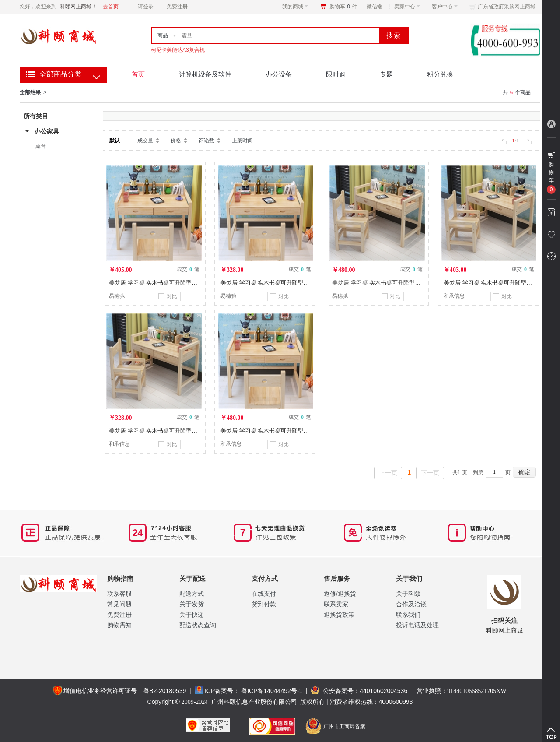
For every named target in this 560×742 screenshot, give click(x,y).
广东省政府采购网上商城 (507, 7)
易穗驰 (117, 296)
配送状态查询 (198, 625)
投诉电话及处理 (417, 625)
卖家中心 (407, 7)
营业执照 (461, 691)
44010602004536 (383, 691)
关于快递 (192, 615)
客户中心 (445, 7)
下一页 (430, 473)
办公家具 (47, 131)
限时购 (336, 74)
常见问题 (119, 604)
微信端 (374, 7)
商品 (163, 35)
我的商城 (295, 7)
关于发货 (192, 604)
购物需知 (119, 625)
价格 (176, 141)
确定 (525, 472)
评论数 (206, 141)
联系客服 (119, 594)
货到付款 (264, 604)
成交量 (145, 141)
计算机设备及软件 (205, 74)
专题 (386, 74)
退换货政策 (339, 615)
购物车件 (343, 7)
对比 (168, 296)
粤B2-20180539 (164, 691)
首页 (138, 74)
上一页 (388, 473)
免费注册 (177, 7)
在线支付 (264, 594)
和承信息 (454, 296)
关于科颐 (408, 594)
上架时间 (242, 141)
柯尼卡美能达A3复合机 (178, 50)
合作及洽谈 (411, 604)
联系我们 (408, 615)
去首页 (111, 7)
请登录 (146, 7)
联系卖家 (336, 604)
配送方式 (192, 594)
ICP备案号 (219, 691)
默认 (115, 141)
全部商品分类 (60, 74)
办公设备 (279, 74)
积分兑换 (440, 74)
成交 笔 (188, 269)
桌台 (41, 146)
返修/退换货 (340, 594)
